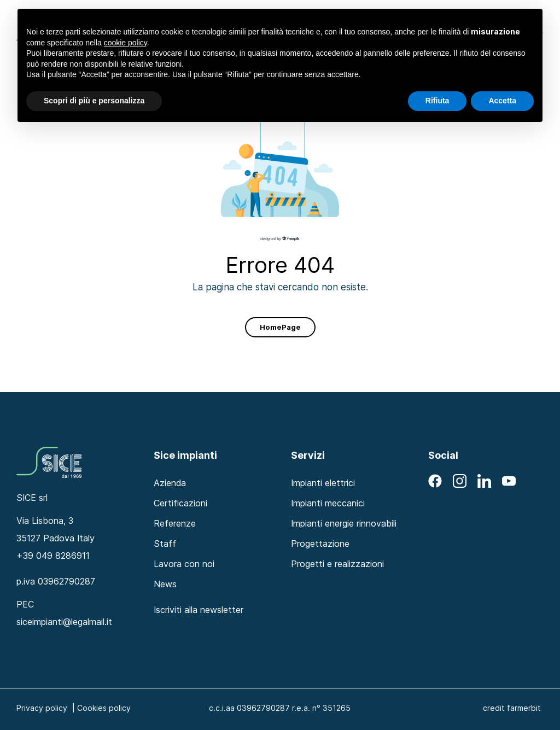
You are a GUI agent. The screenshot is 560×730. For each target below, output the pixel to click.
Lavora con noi (184, 564)
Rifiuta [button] (437, 101)
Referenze (175, 523)
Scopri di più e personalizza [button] (94, 101)
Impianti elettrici (323, 483)
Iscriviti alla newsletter (199, 610)
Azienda (170, 483)
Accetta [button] (502, 101)
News (165, 584)
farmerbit (524, 708)
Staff (165, 544)
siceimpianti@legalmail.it (64, 622)
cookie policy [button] (126, 43)
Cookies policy (104, 708)
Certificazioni (180, 503)
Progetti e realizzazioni (337, 564)
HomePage (280, 327)
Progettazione (320, 544)
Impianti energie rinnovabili (344, 523)
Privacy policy (42, 708)
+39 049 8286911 (53, 556)
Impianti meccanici (328, 503)
